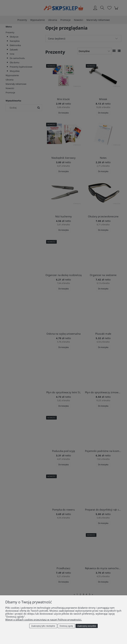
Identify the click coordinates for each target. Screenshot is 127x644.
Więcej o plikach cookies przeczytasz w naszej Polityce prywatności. (44, 620)
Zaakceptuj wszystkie (87, 626)
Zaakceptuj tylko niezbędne (43, 626)
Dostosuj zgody (66, 626)
